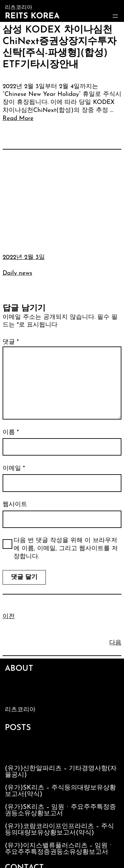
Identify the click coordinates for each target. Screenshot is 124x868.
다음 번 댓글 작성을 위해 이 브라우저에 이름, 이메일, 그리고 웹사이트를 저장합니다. (66, 549)
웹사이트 (15, 505)
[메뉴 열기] (115, 16)
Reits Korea (32, 16)
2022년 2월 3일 (24, 258)
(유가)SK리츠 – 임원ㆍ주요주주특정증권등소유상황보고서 (60, 810)
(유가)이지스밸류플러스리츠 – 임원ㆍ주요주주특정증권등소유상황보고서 (59, 849)
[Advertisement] (62, 197)
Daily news (17, 273)
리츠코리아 (20, 710)
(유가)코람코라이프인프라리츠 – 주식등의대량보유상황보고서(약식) (59, 830)
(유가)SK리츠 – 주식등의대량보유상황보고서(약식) (60, 791)
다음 (115, 643)
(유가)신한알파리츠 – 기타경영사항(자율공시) (61, 772)
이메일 (14, 469)
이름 (11, 433)
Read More (18, 119)
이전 (9, 617)
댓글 (11, 342)
